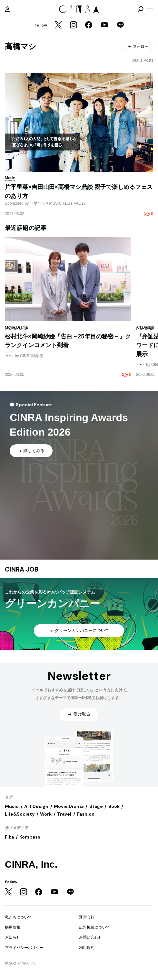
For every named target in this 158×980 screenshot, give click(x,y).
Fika (9, 837)
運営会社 (87, 917)
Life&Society (20, 814)
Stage (96, 806)
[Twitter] (58, 26)
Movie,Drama (69, 806)
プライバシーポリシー (24, 948)
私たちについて (18, 917)
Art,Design (36, 806)
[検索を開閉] (141, 9)
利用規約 (87, 948)
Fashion (86, 814)
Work (46, 814)
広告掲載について (94, 927)
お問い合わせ (91, 937)
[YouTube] (104, 26)
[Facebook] (89, 26)
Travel (64, 814)
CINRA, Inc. (31, 864)
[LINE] (120, 26)
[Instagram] (74, 26)
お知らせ (13, 937)
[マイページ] (8, 9)
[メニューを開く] (150, 9)
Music (12, 806)
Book (114, 806)
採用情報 (13, 927)
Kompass (30, 837)
